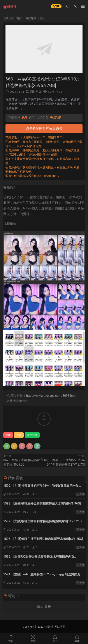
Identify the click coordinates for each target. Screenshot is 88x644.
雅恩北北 (32, 435)
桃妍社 (49, 627)
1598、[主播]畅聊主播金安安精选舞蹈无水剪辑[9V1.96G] (42, 503)
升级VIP (56, 118)
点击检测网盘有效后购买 (44, 129)
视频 (19, 435)
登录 (48, 607)
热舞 (8, 435)
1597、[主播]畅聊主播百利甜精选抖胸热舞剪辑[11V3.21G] (43, 521)
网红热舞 (36, 92)
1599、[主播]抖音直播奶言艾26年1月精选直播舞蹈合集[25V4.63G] (41, 486)
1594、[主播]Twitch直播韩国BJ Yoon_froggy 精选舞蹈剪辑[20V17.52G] (43, 575)
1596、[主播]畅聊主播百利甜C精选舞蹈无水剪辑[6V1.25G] (43, 539)
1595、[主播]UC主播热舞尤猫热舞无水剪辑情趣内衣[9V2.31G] (39, 557)
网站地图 (60, 627)
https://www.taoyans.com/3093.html (51, 396)
